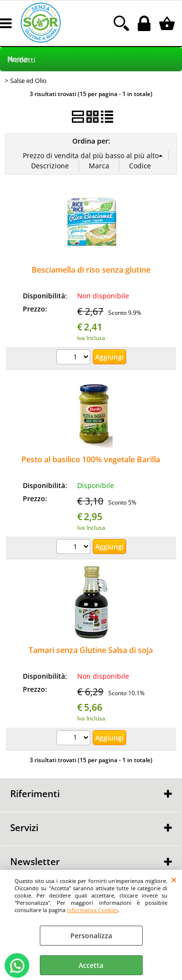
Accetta (91, 965)
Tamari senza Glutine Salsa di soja (91, 650)
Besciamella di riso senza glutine (91, 270)
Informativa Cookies (92, 910)
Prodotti (21, 60)
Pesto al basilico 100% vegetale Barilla (91, 459)
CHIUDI (174, 880)
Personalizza (91, 936)
